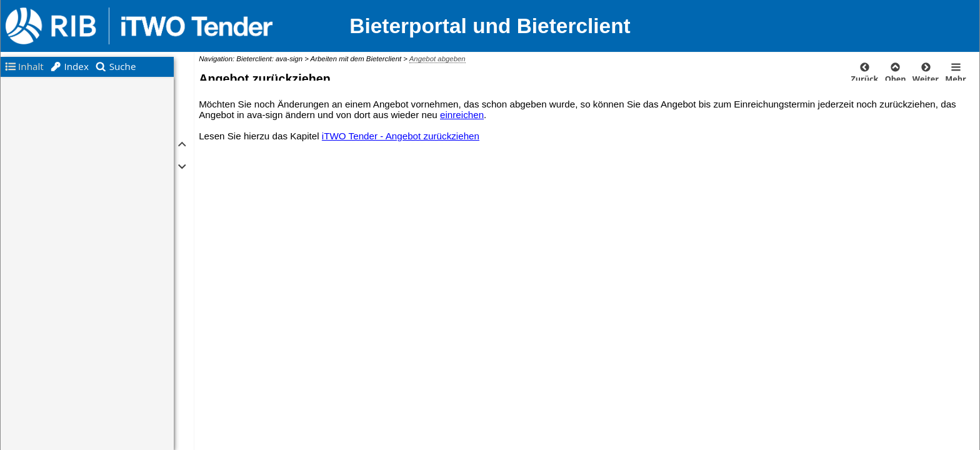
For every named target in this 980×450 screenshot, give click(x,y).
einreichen (462, 115)
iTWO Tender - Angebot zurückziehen (401, 136)
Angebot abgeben (437, 59)
